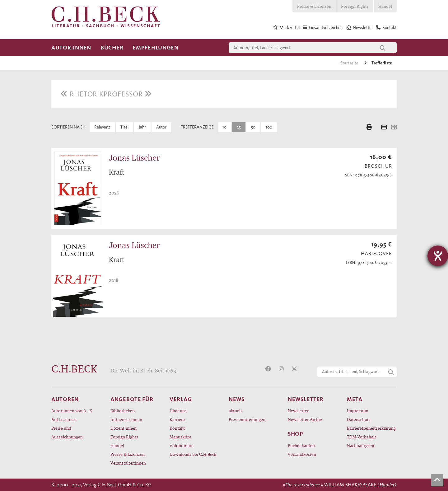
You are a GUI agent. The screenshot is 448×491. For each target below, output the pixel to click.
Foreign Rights (355, 6)
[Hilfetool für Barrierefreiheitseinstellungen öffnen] (438, 256)
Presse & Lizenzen (314, 6)
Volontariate (182, 445)
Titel (124, 127)
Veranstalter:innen (128, 463)
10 (224, 127)
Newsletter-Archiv (305, 419)
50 (253, 127)
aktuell (235, 411)
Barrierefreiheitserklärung (371, 428)
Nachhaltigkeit (361, 445)
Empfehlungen (156, 48)
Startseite (350, 63)
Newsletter (298, 411)
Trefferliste (382, 63)
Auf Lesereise (64, 419)
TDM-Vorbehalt (362, 437)
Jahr (142, 127)
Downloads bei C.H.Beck (193, 454)
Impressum (358, 411)
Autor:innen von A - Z (72, 411)
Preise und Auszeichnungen (67, 432)
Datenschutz (359, 419)
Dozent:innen (124, 428)
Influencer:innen (126, 419)
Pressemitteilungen (247, 419)
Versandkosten (302, 454)
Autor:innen (71, 48)
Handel (385, 6)
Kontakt (177, 428)
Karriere (177, 419)
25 (239, 127)
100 (269, 127)
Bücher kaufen (301, 445)
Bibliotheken (123, 411)
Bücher (112, 48)
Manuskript (180, 437)
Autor (161, 127)
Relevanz (102, 127)
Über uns (178, 411)
